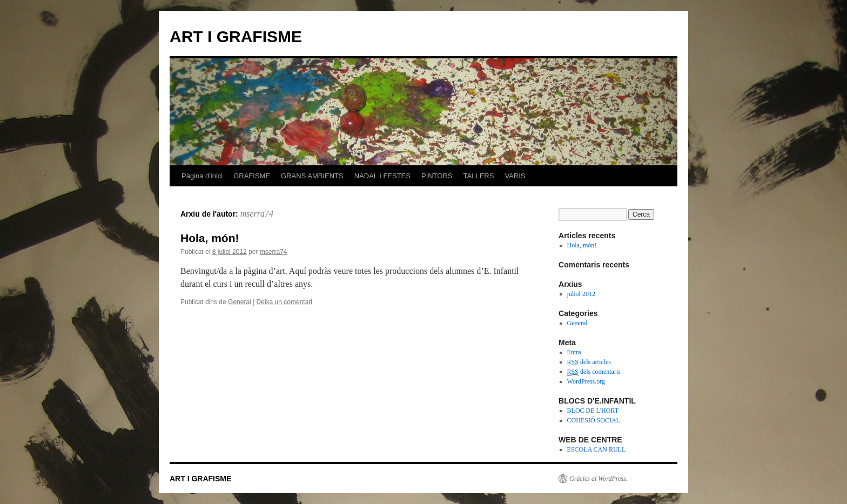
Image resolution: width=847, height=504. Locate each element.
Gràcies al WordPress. (599, 479)
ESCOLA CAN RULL (597, 449)
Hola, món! (210, 238)
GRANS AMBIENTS (312, 176)
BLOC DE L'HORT (593, 411)
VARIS (515, 176)
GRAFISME (252, 176)
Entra (574, 352)
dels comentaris (594, 372)
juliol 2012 (581, 294)
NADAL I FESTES (382, 176)
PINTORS (437, 176)
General (240, 302)
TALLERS (479, 176)
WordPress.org (586, 381)
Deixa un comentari (284, 302)
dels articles (589, 362)
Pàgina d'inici (202, 176)
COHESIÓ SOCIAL (594, 420)
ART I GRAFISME (236, 36)
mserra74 (257, 214)
